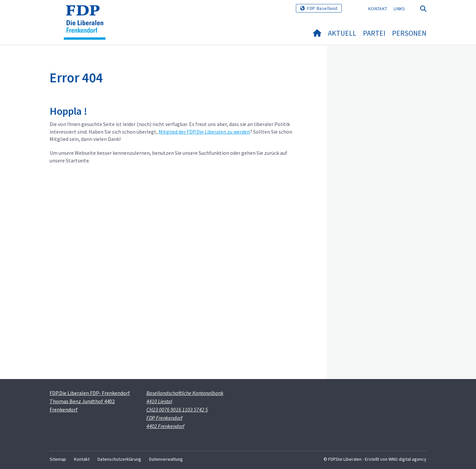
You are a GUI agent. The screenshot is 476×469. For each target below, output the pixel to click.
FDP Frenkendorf (164, 418)
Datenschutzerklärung (119, 459)
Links (399, 9)
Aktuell (342, 33)
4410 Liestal (159, 401)
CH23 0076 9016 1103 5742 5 (177, 409)
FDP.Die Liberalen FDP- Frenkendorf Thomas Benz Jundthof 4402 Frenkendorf (90, 401)
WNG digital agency (407, 459)
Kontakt (378, 9)
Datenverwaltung (166, 459)
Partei (374, 33)
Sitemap (58, 459)
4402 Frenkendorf (165, 426)
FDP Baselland (322, 8)
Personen (409, 33)
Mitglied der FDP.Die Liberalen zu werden (204, 132)
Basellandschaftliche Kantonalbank (185, 393)
